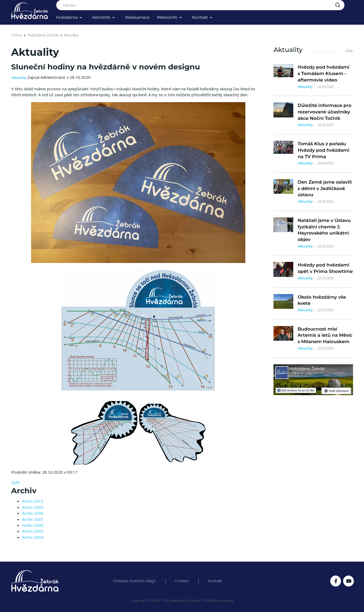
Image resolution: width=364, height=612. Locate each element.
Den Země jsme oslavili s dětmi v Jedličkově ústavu (325, 188)
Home (17, 35)
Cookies (182, 581)
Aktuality (71, 35)
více (349, 51)
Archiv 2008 (33, 513)
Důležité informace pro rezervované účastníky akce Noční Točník (324, 112)
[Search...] (200, 5)
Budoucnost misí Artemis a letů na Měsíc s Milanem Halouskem (325, 335)
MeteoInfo (167, 17)
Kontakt (200, 17)
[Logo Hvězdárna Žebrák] (29, 11)
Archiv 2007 (33, 519)
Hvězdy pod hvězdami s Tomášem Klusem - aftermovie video (323, 73)
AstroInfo (101, 17)
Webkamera (137, 17)
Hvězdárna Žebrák (43, 35)
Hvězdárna (67, 17)
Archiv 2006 (33, 525)
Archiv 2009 (33, 507)
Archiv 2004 (33, 537)
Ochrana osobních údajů (134, 581)
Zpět (16, 482)
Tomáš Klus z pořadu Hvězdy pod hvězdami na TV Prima (323, 150)
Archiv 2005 (33, 531)
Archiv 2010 (33, 501)
